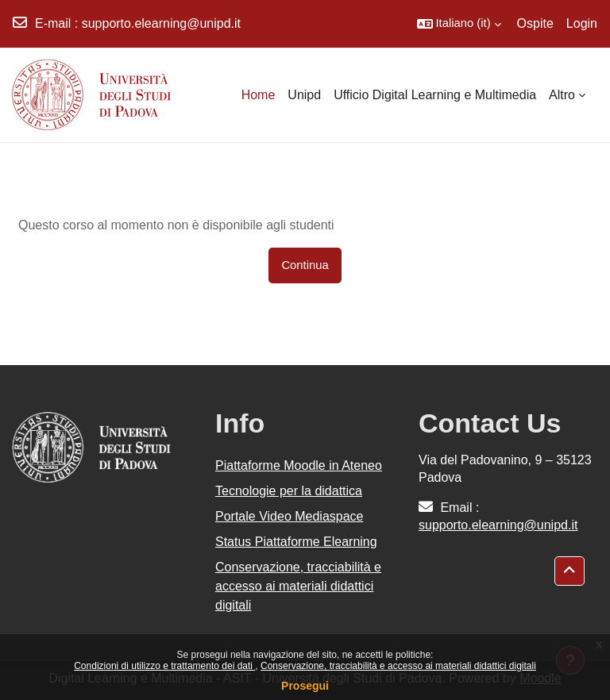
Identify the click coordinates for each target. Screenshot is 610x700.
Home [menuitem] (259, 95)
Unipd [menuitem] (304, 95)
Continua (305, 265)
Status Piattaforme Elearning (296, 542)
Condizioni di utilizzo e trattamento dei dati (164, 666)
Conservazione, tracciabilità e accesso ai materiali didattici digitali (398, 666)
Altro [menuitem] (562, 95)
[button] (459, 24)
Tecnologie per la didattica (289, 491)
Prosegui (305, 686)
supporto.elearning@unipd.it (161, 23)
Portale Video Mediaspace (290, 516)
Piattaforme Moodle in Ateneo (299, 465)
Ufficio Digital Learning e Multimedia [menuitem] (435, 95)
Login (582, 23)
